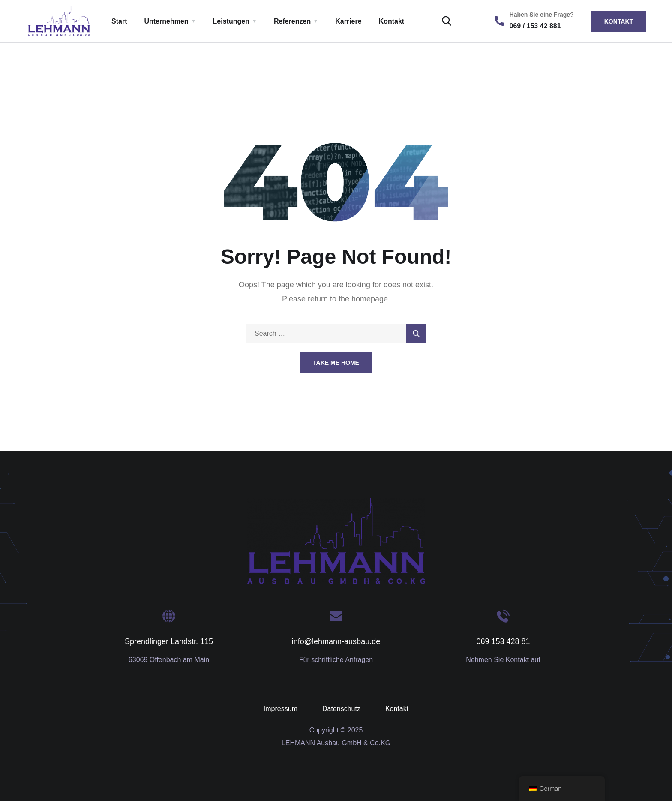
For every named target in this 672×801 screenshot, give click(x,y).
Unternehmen (166, 21)
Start (119, 21)
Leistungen (231, 21)
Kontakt (392, 21)
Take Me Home (336, 363)
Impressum (280, 709)
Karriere (348, 21)
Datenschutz (341, 709)
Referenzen (292, 21)
